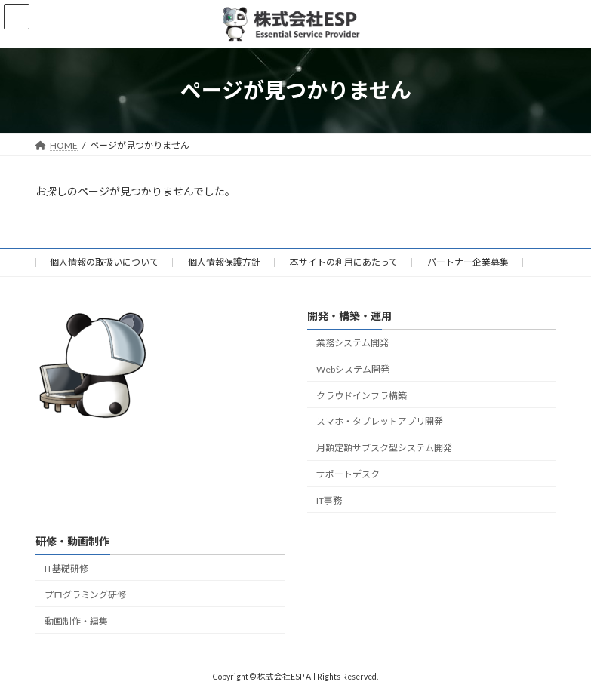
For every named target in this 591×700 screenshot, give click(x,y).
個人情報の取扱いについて (104, 262)
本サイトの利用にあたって (344, 262)
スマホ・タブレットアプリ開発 (380, 421)
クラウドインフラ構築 (362, 395)
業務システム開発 (352, 343)
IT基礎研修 (66, 568)
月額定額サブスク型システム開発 (384, 448)
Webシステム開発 (353, 369)
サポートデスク (348, 474)
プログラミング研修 (85, 595)
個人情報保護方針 (224, 262)
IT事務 (329, 500)
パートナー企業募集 (468, 262)
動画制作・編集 (76, 620)
